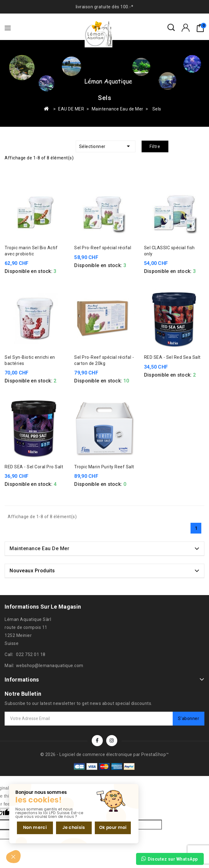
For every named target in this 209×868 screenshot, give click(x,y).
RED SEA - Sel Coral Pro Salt (34, 467)
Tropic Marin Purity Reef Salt (104, 467)
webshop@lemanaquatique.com (50, 666)
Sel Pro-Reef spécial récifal (103, 248)
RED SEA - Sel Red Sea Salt (172, 357)
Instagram (112, 741)
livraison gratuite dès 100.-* (105, 7)
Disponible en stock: (28, 271)
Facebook (97, 741)
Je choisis (74, 828)
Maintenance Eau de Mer (39, 548)
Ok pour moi (113, 828)
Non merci (35, 828)
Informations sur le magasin (43, 607)
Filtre (155, 146)
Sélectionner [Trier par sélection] (106, 146)
